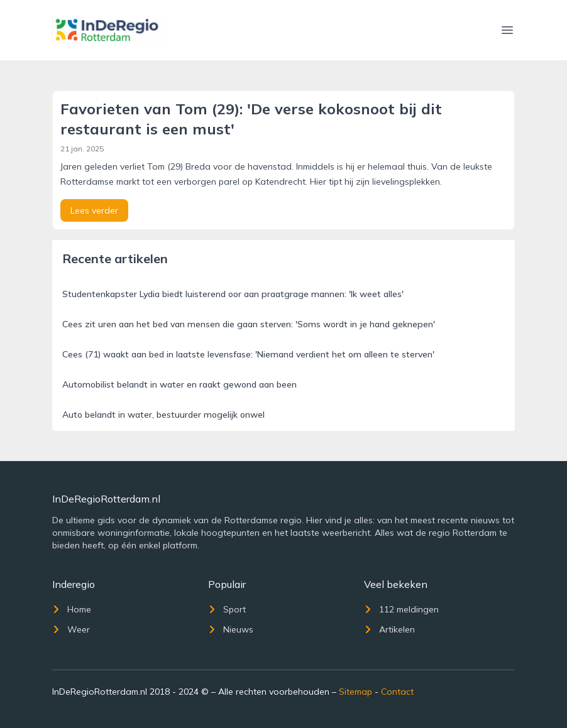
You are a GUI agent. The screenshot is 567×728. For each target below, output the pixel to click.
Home (72, 609)
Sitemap (355, 692)
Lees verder (94, 210)
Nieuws (231, 629)
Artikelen (389, 629)
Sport (227, 609)
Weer (71, 629)
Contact (397, 692)
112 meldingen (401, 609)
